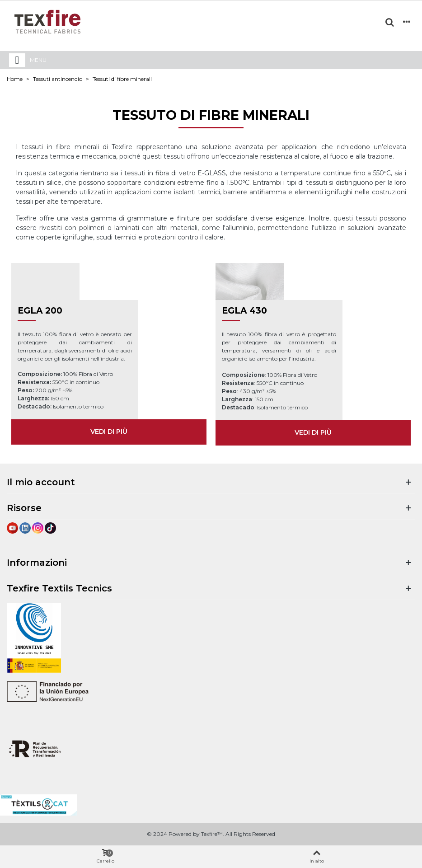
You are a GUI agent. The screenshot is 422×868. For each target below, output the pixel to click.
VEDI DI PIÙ (109, 432)
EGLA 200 (40, 311)
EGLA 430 (244, 311)
